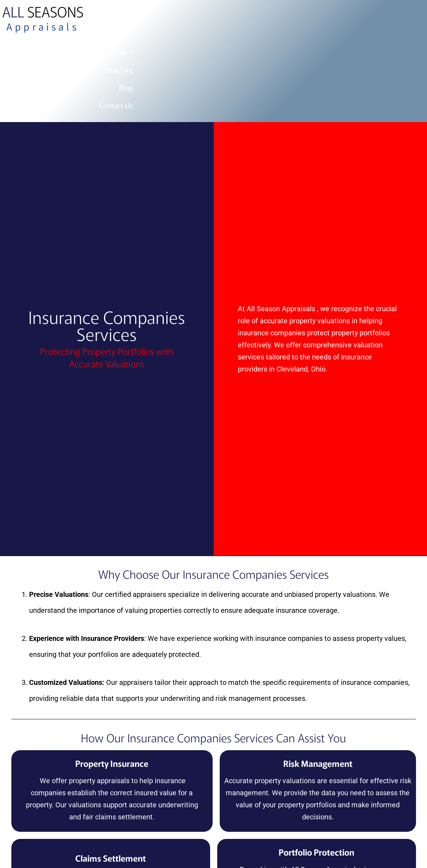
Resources (272, 17)
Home (191, 17)
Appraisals (43, 27)
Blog (348, 17)
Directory (316, 17)
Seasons (43, 11)
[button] (227, 17)
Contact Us (382, 17)
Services (227, 17)
